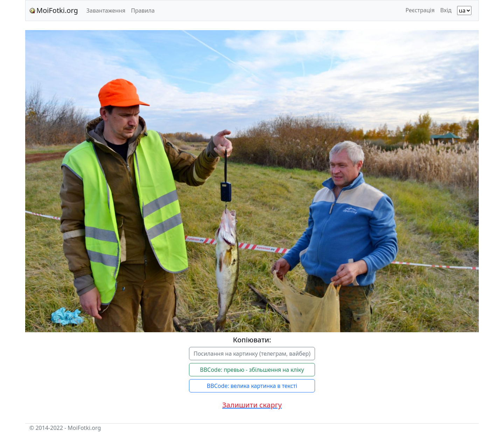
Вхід (446, 10)
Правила (143, 11)
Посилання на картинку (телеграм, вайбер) (252, 354)
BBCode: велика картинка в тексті (252, 386)
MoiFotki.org (54, 10)
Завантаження (106, 11)
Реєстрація (420, 10)
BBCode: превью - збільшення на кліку (252, 370)
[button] (252, 405)
